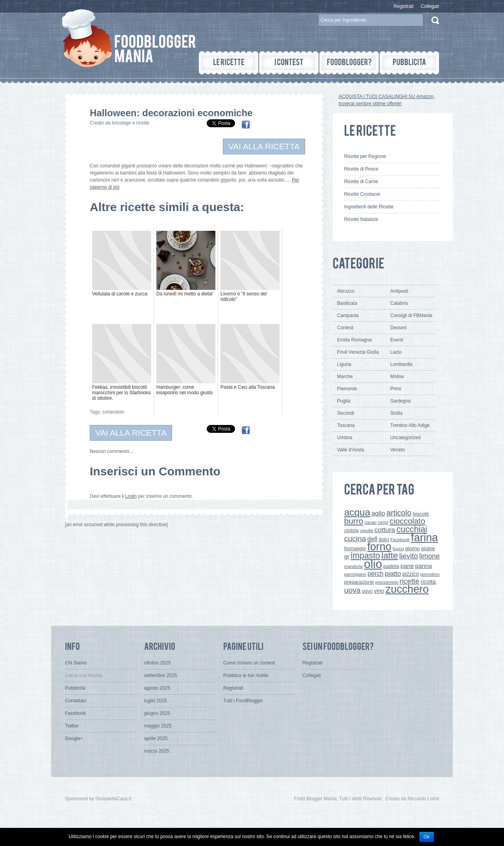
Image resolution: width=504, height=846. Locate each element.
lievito (409, 556)
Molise (397, 377)
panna (423, 566)
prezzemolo (387, 582)
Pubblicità (75, 688)
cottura (385, 530)
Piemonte (347, 389)
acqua (357, 512)
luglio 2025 (156, 701)
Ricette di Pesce (361, 169)
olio (373, 564)
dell (372, 539)
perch (375, 573)
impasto (365, 556)
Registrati (404, 6)
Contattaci (76, 701)
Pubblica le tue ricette (246, 675)
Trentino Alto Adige (410, 425)
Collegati (430, 6)
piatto (393, 574)
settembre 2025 (160, 675)
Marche (345, 377)
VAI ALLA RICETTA (264, 146)
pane (407, 566)
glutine (428, 549)
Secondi (346, 413)
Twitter (72, 726)
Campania (348, 315)
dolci (384, 539)
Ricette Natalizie (361, 219)
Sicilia (396, 413)
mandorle (353, 566)
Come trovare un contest (249, 663)
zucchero (407, 589)
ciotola (351, 531)
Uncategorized (405, 438)
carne (383, 522)
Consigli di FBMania (411, 315)
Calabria (399, 303)
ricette (409, 581)
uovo (367, 591)
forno (379, 547)
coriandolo (113, 412)
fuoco (398, 549)
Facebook (400, 540)
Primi (396, 389)
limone (430, 556)
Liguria (344, 364)
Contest (345, 328)
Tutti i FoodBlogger (243, 701)
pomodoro (430, 574)
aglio (378, 513)
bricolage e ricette (131, 123)
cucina (355, 539)
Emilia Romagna (354, 340)
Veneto (397, 450)
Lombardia (401, 364)
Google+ (74, 738)
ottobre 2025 (157, 663)
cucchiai (412, 529)
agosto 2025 (157, 688)
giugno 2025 (157, 713)
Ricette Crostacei (362, 194)
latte (389, 556)
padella (391, 566)
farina (425, 537)
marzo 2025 (157, 751)
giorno (412, 548)
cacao (371, 522)
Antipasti (399, 291)
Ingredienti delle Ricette (369, 207)
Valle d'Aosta (351, 450)
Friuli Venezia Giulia (358, 352)
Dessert (398, 328)
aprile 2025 (156, 738)
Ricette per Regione (365, 156)
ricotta (428, 582)
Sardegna (400, 401)
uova (352, 590)
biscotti (421, 514)
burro (354, 521)
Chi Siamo (76, 663)
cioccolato (407, 521)
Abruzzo (346, 291)
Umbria (345, 438)
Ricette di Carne (361, 182)
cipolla (366, 530)
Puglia (344, 401)
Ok (427, 837)
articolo (399, 513)
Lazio (396, 352)
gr (347, 556)
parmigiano (355, 574)
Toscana (346, 425)
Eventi (397, 340)
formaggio (355, 549)
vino (379, 591)
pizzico (411, 574)
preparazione (359, 582)
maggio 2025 (158, 726)
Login (131, 496)
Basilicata (347, 303)
